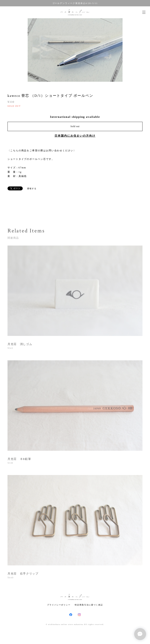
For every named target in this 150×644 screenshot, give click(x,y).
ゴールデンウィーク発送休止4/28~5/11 (75, 3)
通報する (32, 189)
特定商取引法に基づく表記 (89, 605)
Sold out (75, 126)
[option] (75, 50)
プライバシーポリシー (59, 605)
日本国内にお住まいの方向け (75, 136)
